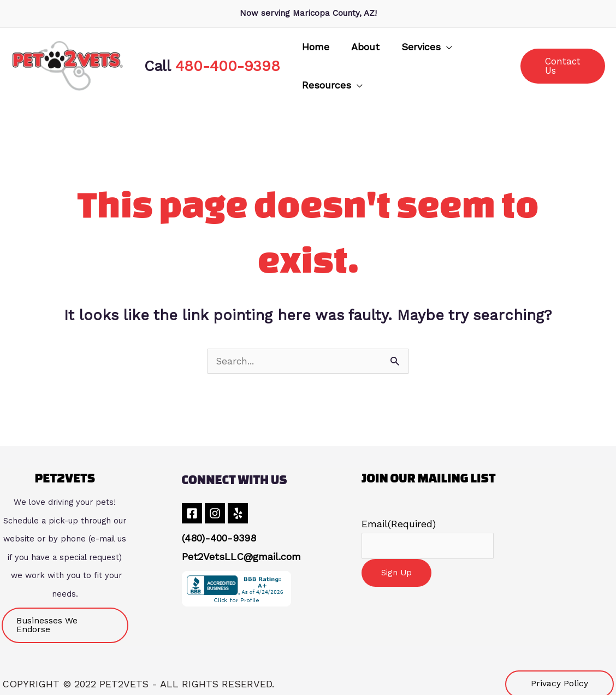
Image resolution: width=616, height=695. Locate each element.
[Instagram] (219, 510)
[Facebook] (192, 510)
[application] (416, 64)
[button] (396, 64)
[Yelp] (247, 510)
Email (399, 520)
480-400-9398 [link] (228, 64)
